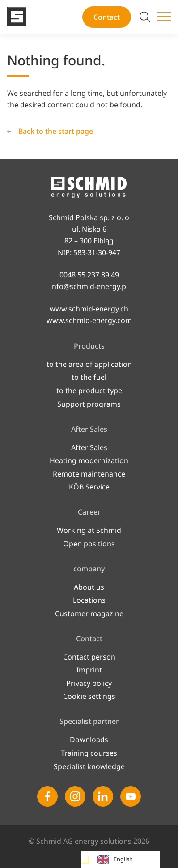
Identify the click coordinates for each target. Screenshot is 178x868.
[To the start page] (17, 17)
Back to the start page (56, 131)
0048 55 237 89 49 (89, 275)
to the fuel (89, 377)
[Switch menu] (164, 17)
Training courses (89, 753)
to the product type (89, 391)
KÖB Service (89, 487)
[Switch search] (145, 17)
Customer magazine (89, 613)
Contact (107, 17)
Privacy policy (89, 683)
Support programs (89, 404)
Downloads (89, 740)
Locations (89, 600)
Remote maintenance (89, 474)
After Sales (89, 447)
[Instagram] (75, 796)
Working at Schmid (89, 530)
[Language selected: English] (120, 859)
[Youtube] (131, 796)
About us (89, 587)
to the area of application (89, 364)
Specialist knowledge (89, 766)
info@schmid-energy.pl (89, 286)
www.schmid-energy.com (89, 320)
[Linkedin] (103, 796)
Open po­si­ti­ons (89, 544)
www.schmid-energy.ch (89, 309)
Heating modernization (89, 460)
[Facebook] (47, 796)
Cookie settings (89, 696)
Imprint (89, 670)
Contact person (89, 657)
